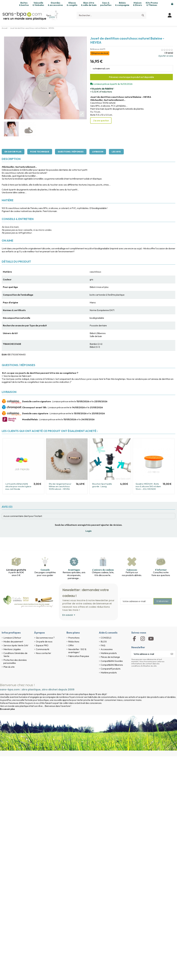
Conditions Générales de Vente (15, 655)
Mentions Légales (12, 649)
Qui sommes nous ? (45, 638)
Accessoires (107, 649)
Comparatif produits (111, 669)
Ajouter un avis (166, 56)
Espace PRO (42, 645)
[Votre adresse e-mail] (150, 654)
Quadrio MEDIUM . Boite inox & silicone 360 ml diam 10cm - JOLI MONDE (148, 486)
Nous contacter (43, 653)
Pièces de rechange (110, 657)
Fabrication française (79, 656)
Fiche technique (40, 152)
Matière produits (109, 653)
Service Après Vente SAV (16, 645)
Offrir (71, 645)
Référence (95, 49)
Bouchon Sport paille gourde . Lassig (102, 485)
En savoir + (69, 615)
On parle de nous (44, 642)
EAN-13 (6, 354)
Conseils (45, 570)
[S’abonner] (172, 654)
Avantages (74, 570)
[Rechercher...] (143, 15)
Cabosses (132, 570)
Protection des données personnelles (15, 661)
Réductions (74, 642)
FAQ (103, 645)
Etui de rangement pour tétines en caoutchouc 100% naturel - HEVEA (60, 486)
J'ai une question (101, 120)
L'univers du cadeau (103, 570)
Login (88, 531)
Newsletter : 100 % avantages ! (77, 651)
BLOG (104, 642)
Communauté (43, 649)
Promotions (74, 638)
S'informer (161, 570)
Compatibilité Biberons (112, 665)
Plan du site (9, 667)
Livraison (98, 152)
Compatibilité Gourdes (112, 661)
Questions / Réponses (71, 152)
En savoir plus (13, 152)
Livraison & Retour (12, 638)
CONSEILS (106, 638)
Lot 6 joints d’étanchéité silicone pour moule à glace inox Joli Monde (18, 486)
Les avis (116, 152)
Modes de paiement (13, 642)
